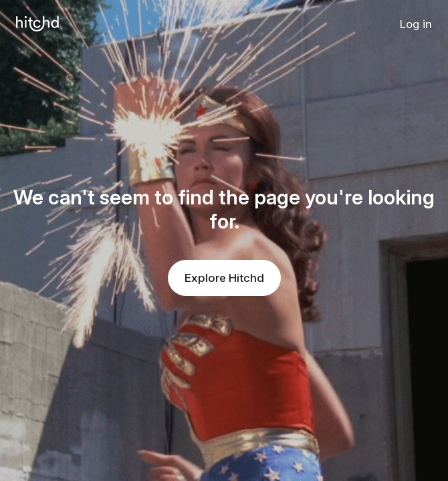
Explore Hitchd (224, 278)
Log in (416, 24)
